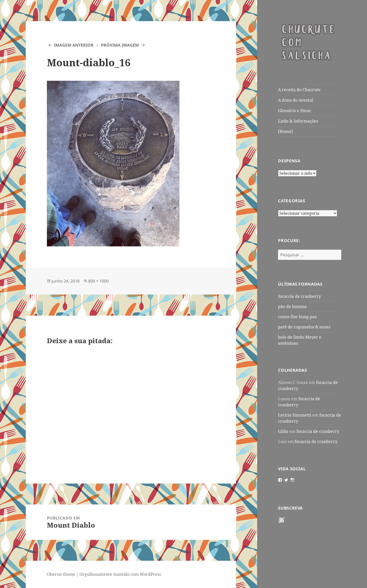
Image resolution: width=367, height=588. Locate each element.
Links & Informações (298, 121)
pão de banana (292, 306)
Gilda (283, 431)
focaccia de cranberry (299, 296)
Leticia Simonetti (295, 415)
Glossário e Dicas (294, 111)
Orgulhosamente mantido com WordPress (120, 574)
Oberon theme (61, 574)
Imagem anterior (74, 45)
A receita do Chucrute (299, 90)
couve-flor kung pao (297, 317)
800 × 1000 (98, 281)
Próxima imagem (120, 45)
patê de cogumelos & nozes (304, 327)
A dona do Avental (296, 100)
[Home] (285, 131)
